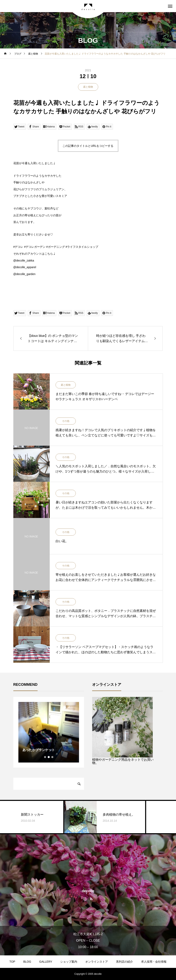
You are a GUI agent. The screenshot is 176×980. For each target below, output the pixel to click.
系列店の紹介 (124, 962)
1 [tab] (45, 757)
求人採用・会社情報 (154, 962)
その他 (66, 421)
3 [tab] (53, 757)
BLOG (27, 962)
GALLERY (46, 962)
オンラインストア (97, 962)
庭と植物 (88, 87)
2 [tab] (49, 757)
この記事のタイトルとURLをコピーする (88, 146)
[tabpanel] (49, 732)
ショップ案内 (69, 962)
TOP (12, 962)
